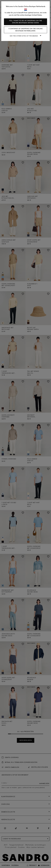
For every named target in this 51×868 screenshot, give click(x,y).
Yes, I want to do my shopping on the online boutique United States (26, 22)
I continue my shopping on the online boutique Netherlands (26, 30)
